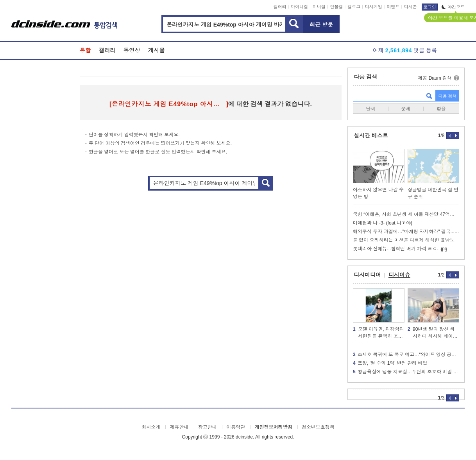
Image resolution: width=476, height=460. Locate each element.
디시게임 (374, 7)
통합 (85, 50)
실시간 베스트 (371, 136)
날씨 (370, 109)
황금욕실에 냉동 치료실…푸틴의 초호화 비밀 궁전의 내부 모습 (406, 372)
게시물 (157, 50)
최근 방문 (321, 25)
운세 (406, 109)
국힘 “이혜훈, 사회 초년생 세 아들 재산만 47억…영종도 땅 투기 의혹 (406, 214)
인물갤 (337, 7)
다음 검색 (365, 77)
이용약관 (236, 427)
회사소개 (151, 427)
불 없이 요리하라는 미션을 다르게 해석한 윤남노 (404, 240)
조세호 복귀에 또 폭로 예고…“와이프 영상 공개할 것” (406, 355)
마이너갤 (299, 7)
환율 (441, 109)
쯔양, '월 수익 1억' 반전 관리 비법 (390, 363)
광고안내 (208, 427)
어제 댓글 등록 (405, 50)
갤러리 (280, 7)
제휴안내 (179, 427)
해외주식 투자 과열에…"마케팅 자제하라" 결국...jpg (406, 232)
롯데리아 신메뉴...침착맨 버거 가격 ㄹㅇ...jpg (400, 249)
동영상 (132, 50)
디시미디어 (367, 275)
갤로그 (354, 7)
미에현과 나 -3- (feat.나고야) (383, 223)
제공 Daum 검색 (435, 78)
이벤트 (393, 7)
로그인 (430, 7)
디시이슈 (399, 275)
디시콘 (411, 7)
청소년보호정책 (318, 427)
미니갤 (319, 7)
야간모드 (453, 7)
